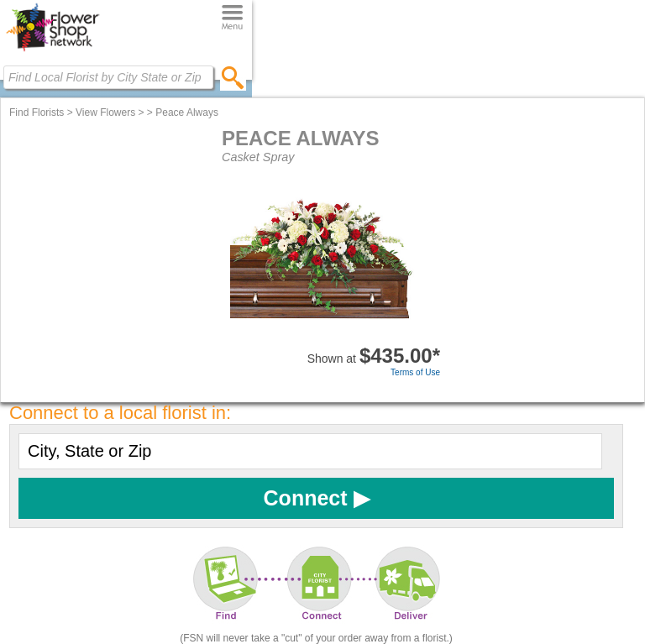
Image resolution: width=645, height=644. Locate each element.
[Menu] (232, 18)
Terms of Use (415, 372)
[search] (233, 77)
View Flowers (105, 113)
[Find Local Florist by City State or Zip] (108, 77)
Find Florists (37, 113)
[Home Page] (52, 51)
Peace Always (187, 113)
